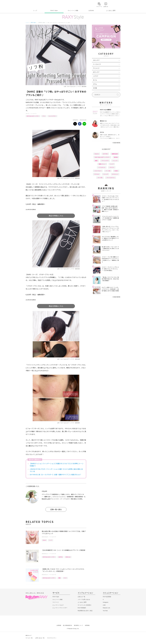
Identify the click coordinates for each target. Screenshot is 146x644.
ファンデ (106, 174)
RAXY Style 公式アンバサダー (33, 116)
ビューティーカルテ (58, 605)
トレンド (115, 161)
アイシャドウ (105, 161)
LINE (104, 605)
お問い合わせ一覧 (40, 638)
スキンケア (96, 60)
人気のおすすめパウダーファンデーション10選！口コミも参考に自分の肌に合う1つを (56, 470)
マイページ (56, 602)
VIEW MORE (116, 143)
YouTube (105, 611)
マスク (65, 578)
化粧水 (116, 171)
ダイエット (115, 174)
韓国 (59, 578)
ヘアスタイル (102, 167)
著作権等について (78, 625)
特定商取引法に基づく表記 (85, 611)
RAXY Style (54, 11)
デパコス (97, 174)
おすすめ (105, 154)
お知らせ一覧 (81, 597)
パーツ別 (108, 171)
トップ (35, 11)
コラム (95, 84)
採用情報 (87, 625)
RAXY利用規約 (82, 608)
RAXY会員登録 (107, 597)
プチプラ (112, 167)
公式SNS (91, 11)
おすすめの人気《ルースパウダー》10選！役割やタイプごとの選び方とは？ (55, 475)
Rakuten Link (106, 608)
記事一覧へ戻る (56, 509)
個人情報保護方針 (68, 625)
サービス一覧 (29, 638)
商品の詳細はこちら (56, 216)
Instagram (106, 602)
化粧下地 (60, 557)
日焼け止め (68, 557)
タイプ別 (100, 178)
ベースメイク (34, 113)
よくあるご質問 (111, 11)
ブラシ (44, 116)
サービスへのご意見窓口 (85, 605)
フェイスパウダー (52, 116)
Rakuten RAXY (34, 4)
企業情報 (59, 625)
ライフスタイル (111, 178)
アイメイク (96, 68)
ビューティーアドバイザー (60, 608)
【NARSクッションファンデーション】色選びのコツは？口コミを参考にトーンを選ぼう (57, 465)
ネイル (95, 80)
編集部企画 (115, 154)
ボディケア (96, 72)
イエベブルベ (98, 171)
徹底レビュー (102, 164)
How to (44, 540)
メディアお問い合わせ (84, 600)
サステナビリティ (52, 638)
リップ (51, 540)
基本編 (116, 157)
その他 (95, 88)
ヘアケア (96, 76)
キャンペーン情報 (73, 11)
